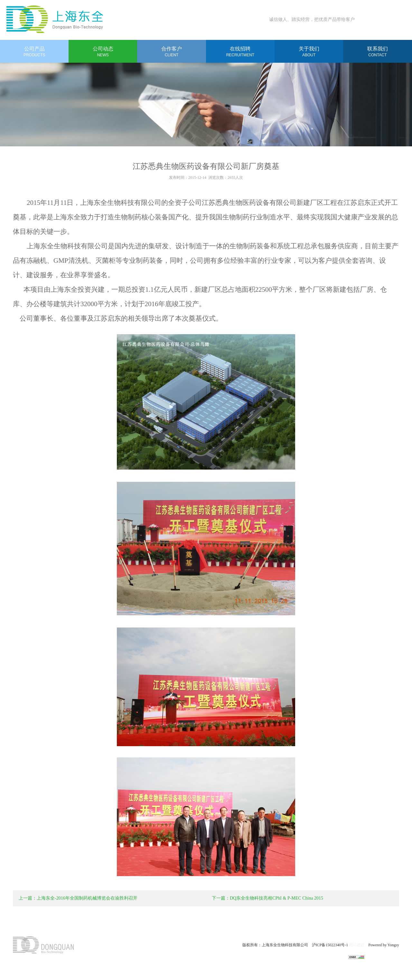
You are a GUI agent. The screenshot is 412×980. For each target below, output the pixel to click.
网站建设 (357, 945)
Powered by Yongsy (382, 945)
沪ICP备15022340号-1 (331, 945)
